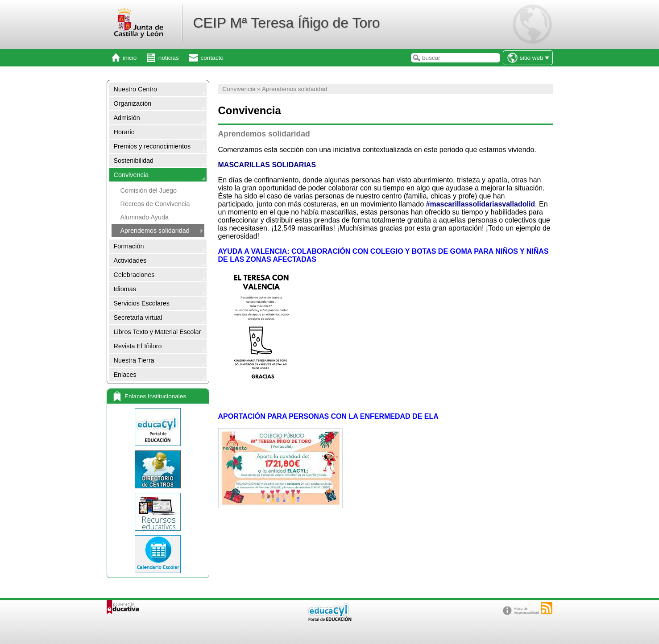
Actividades (130, 260)
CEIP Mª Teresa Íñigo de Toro (286, 23)
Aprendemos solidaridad (155, 231)
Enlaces (125, 375)
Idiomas (125, 289)
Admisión (127, 118)
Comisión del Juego (149, 190)
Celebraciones (134, 275)
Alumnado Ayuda (145, 217)
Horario (124, 132)
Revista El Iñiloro (138, 346)
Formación (129, 246)
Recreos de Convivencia (155, 204)
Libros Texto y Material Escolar (157, 332)
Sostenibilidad (134, 161)
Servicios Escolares (142, 303)
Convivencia (131, 175)
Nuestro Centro (136, 89)
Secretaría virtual (138, 318)
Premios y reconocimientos (152, 146)
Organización (133, 103)
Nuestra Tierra (134, 360)
